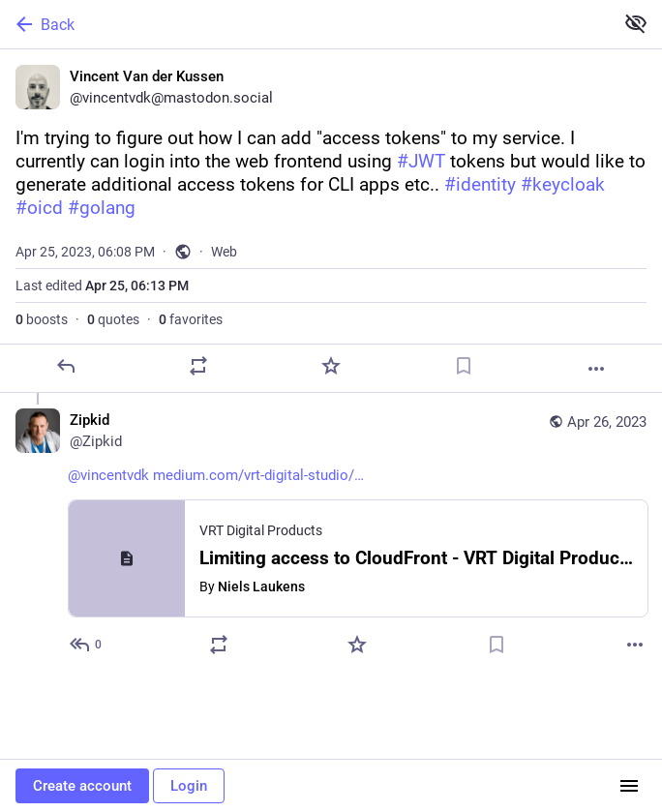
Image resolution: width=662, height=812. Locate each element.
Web (224, 252)
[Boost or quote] (198, 366)
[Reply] (66, 366)
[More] (596, 369)
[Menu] (629, 786)
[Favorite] (331, 366)
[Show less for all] (636, 23)
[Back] (305, 24)
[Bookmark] (464, 366)
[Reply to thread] (87, 645)
